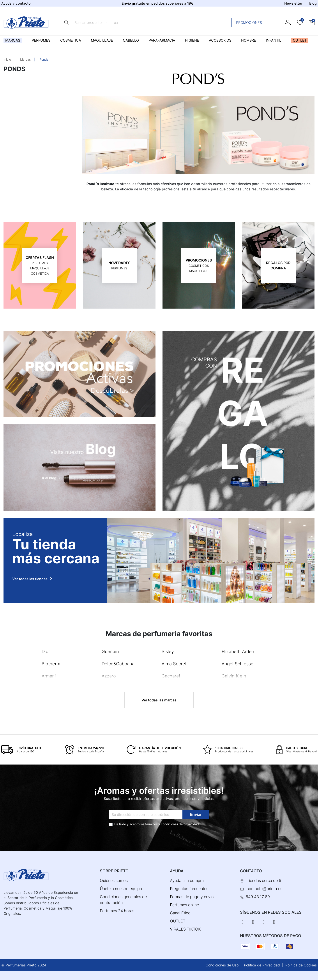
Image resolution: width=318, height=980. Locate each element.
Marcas (25, 59)
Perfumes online (184, 905)
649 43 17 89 (258, 897)
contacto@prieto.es (264, 889)
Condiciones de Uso (222, 965)
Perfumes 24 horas (117, 911)
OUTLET (178, 921)
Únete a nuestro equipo (121, 889)
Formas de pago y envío (192, 897)
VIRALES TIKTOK (185, 929)
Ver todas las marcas (159, 700)
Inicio (7, 59)
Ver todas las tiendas (33, 578)
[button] (312, 22)
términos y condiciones (162, 824)
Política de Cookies (301, 965)
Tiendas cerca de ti (264, 881)
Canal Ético (180, 913)
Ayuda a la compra (187, 881)
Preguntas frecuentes (189, 889)
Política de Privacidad (262, 965)
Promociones (254, 23)
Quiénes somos (114, 881)
